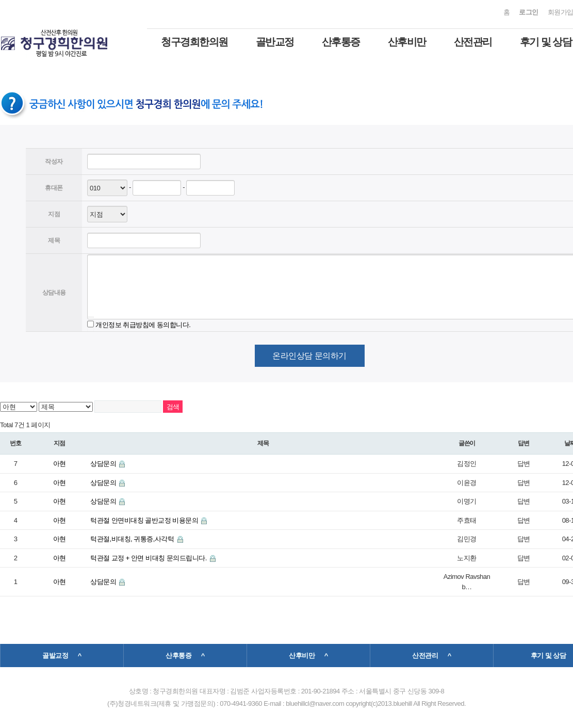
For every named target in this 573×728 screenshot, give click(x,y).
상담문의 (104, 464)
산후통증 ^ (185, 656)
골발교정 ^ (62, 656)
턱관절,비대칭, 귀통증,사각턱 (133, 539)
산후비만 (407, 42)
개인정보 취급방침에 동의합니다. (143, 324)
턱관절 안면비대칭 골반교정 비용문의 (145, 520)
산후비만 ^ (308, 656)
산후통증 (341, 42)
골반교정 (275, 42)
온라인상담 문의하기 (309, 356)
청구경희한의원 (194, 42)
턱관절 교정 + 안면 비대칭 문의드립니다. (149, 558)
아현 (60, 464)
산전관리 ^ (432, 656)
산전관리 (473, 42)
